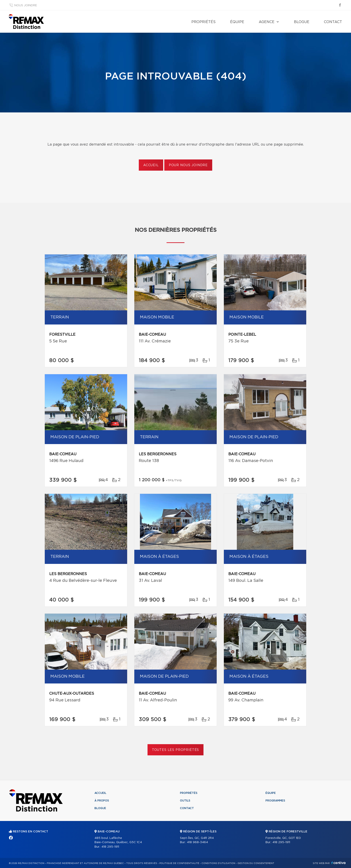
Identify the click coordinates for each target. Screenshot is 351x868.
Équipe (237, 22)
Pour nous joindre (188, 165)
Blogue (302, 22)
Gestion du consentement (256, 863)
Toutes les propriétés (176, 750)
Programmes (275, 801)
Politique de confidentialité (179, 863)
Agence (267, 22)
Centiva (338, 863)
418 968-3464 (197, 842)
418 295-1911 (110, 847)
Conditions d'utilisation (218, 863)
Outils (185, 801)
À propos (102, 801)
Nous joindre (26, 5)
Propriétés (203, 22)
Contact (333, 22)
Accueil (151, 165)
